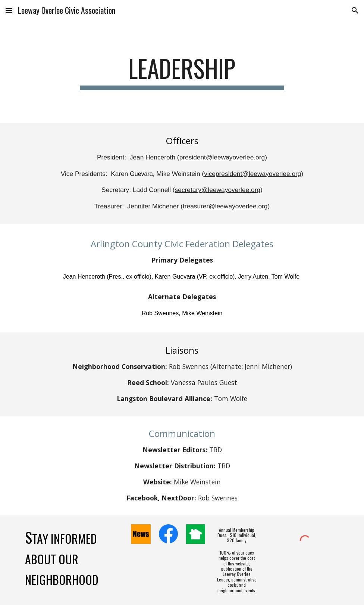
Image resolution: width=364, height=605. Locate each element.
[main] (182, 72)
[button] (9, 10)
